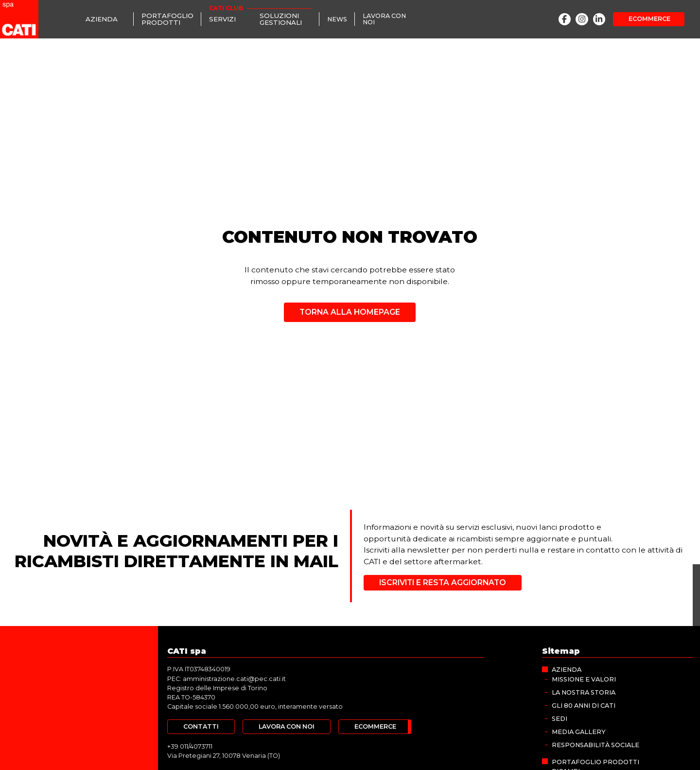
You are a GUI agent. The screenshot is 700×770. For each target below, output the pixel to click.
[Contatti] (201, 726)
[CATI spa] (19, 19)
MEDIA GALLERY (578, 730)
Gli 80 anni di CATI (584, 705)
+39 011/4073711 (189, 745)
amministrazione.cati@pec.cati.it (234, 678)
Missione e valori (584, 678)
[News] (337, 19)
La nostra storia (584, 691)
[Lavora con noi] (389, 19)
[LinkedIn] (599, 19)
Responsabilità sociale (595, 743)
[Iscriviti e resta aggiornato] (442, 583)
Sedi (560, 717)
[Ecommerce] (649, 19)
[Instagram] (582, 19)
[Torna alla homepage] (350, 309)
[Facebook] (565, 19)
